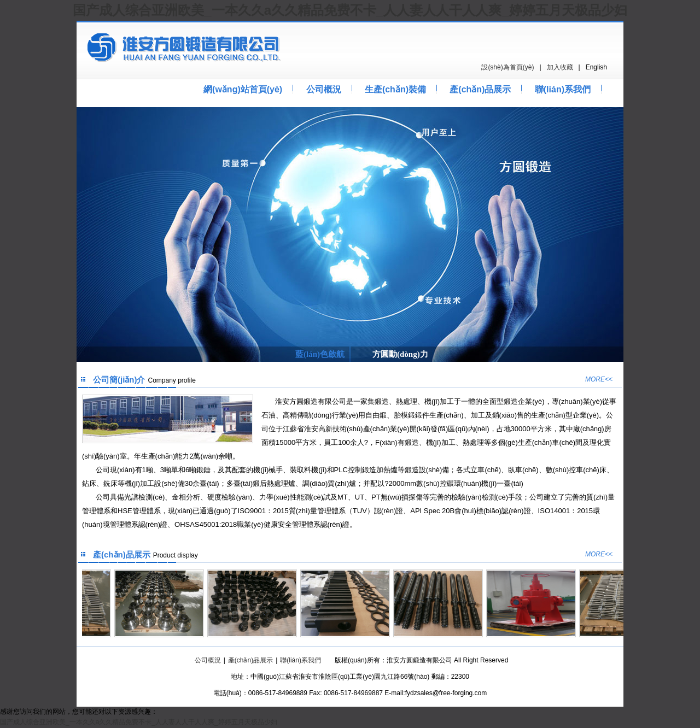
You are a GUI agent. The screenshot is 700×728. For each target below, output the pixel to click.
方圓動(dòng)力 (400, 354)
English (596, 67)
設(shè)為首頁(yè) (507, 67)
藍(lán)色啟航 (320, 354)
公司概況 (324, 89)
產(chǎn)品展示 (480, 89)
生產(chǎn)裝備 (395, 89)
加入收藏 (560, 67)
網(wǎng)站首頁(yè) (243, 89)
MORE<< (599, 379)
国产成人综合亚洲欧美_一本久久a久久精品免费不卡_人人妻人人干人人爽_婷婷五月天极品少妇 (350, 10)
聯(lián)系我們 (563, 89)
